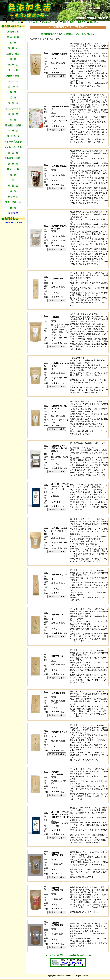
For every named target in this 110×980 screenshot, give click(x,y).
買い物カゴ (46, 22)
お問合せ (81, 22)
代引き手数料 (68, 22)
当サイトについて (30, 22)
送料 (57, 22)
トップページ (14, 22)
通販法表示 (94, 22)
